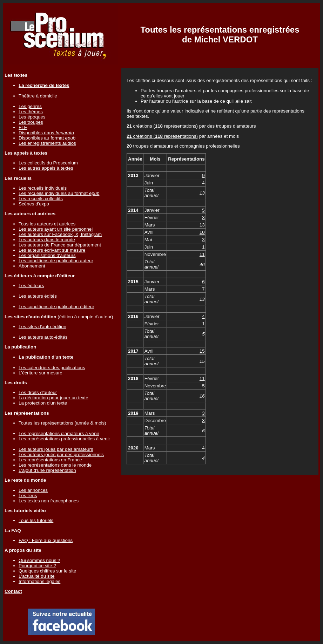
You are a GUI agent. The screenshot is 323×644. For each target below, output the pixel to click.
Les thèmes (31, 112)
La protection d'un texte (43, 403)
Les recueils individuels (43, 188)
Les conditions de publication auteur (56, 261)
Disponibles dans (46, 133)
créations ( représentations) (162, 126)
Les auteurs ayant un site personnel (56, 229)
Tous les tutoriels (36, 520)
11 (202, 254)
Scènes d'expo (34, 204)
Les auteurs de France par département (60, 245)
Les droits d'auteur (38, 392)
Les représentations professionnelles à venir (64, 439)
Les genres (30, 106)
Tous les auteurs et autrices (47, 224)
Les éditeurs (31, 286)
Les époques (32, 117)
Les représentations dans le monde (55, 465)
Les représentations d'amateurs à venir (59, 433)
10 (202, 232)
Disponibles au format (47, 138)
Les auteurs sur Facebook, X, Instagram (60, 234)
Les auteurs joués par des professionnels (61, 455)
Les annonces (33, 490)
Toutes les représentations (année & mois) (62, 423)
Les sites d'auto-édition (42, 327)
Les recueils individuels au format (59, 193)
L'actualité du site (37, 576)
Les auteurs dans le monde (47, 240)
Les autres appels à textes (46, 168)
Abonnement (32, 266)
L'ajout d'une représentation (47, 470)
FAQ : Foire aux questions (46, 540)
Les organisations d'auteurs (47, 255)
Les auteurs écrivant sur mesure (52, 250)
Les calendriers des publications (52, 368)
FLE (23, 127)
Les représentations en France (50, 460)
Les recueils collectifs (41, 199)
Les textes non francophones (49, 501)
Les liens (28, 496)
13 (202, 225)
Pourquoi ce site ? (37, 566)
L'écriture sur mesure (41, 373)
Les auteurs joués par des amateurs (56, 449)
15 (202, 351)
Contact (13, 591)
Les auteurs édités (38, 296)
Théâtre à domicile (38, 96)
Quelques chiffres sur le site (47, 571)
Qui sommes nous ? (39, 560)
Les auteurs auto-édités (43, 337)
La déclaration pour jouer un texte (53, 398)
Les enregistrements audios (47, 143)
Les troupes (31, 122)
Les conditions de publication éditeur (56, 307)
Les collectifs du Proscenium (48, 163)
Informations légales (39, 581)
